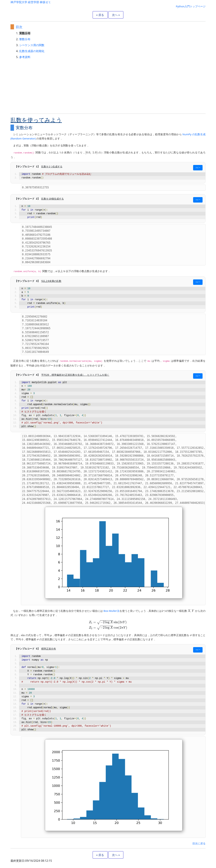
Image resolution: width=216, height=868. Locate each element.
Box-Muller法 (111, 611)
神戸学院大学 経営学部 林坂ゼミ (31, 2)
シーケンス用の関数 (32, 45)
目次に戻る (199, 843)
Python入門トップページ (191, 6)
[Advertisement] (108, 86)
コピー (198, 168)
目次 (19, 27)
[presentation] (91, 153)
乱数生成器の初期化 (32, 51)
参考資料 (25, 57)
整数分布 (25, 39)
